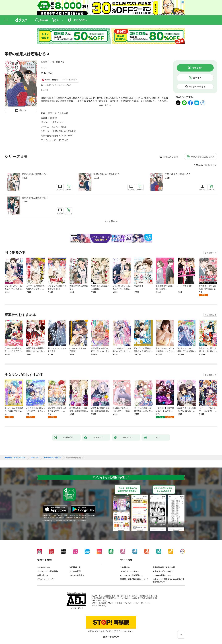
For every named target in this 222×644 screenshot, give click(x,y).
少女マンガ (58, 122)
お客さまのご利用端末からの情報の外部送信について (168, 580)
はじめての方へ (43, 567)
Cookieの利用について (162, 575)
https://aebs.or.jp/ (100, 605)
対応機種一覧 (75, 567)
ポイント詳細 (68, 80)
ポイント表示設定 (77, 575)
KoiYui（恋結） (60, 127)
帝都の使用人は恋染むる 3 (177, 174)
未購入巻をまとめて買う (203, 157)
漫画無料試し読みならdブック (15, 458)
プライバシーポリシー (129, 571)
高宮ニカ (45, 62)
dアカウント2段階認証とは (132, 575)
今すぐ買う (197, 68)
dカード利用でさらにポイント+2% (55, 85)
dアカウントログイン (46, 579)
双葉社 (53, 118)
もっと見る (209, 253)
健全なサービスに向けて (163, 571)
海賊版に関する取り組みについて (134, 579)
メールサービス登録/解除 (47, 571)
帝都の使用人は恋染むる (64, 131)
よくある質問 (75, 571)
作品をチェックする (197, 87)
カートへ (197, 78)
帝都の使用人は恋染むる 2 (106, 174)
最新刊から (211, 165)
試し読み (23, 110)
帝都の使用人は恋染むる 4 (35, 198)
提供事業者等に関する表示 (164, 567)
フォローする (63, 62)
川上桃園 (56, 62)
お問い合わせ (43, 575)
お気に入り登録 (170, 157)
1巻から (199, 165)
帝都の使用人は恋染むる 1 (35, 174)
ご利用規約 (125, 567)
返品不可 (44, 90)
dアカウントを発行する (100, 631)
